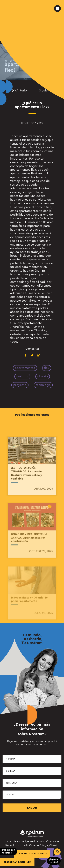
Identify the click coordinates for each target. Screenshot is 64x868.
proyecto (20, 385)
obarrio (43, 376)
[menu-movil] (57, 9)
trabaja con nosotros (32, 854)
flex (47, 368)
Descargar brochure (17, 862)
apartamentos (25, 368)
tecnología (43, 385)
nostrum (22, 376)
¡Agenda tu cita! (54, 861)
